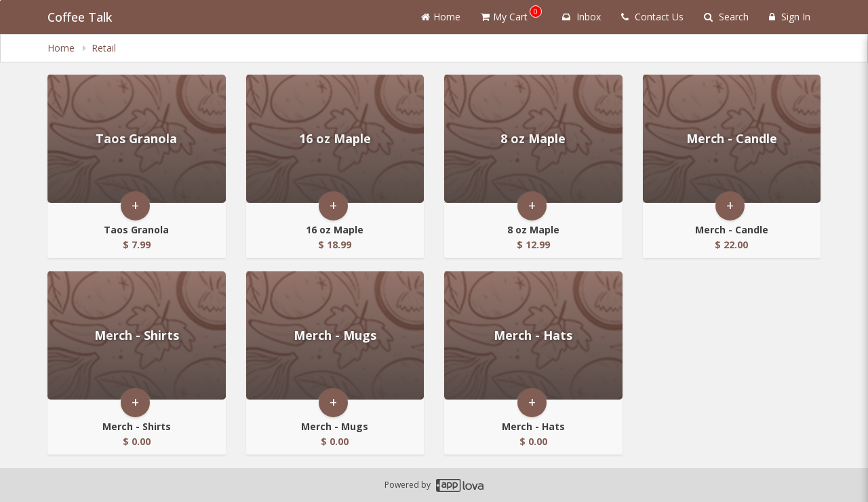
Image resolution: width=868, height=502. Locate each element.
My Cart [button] (511, 14)
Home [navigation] (62, 48)
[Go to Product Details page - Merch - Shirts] (137, 335)
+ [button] (135, 206)
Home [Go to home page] (441, 17)
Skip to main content (0, 0)
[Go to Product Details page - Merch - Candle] (732, 139)
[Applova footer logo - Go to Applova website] (460, 485)
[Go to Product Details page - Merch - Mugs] (335, 335)
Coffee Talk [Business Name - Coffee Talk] (80, 17)
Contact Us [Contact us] (652, 17)
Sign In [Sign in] (790, 17)
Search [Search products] (726, 17)
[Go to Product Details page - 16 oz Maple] (335, 139)
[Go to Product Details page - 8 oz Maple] (533, 139)
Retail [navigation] (104, 48)
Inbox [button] (581, 17)
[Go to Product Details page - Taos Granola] (137, 139)
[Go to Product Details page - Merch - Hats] (533, 335)
